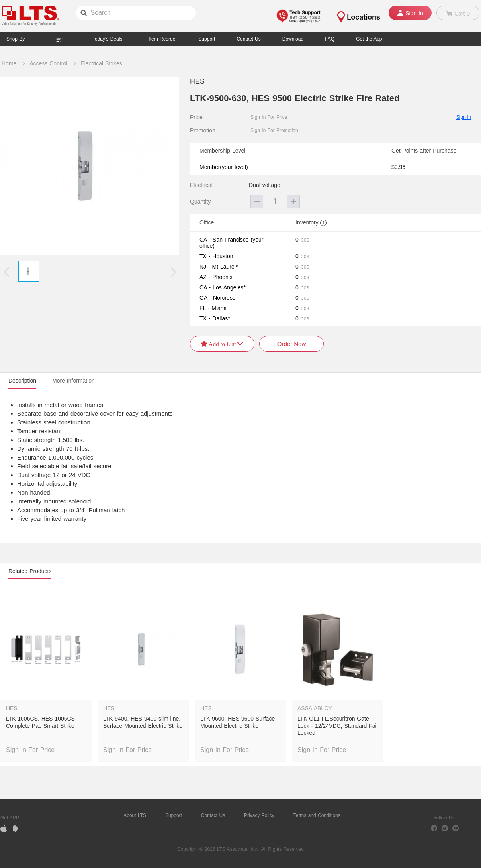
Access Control (48, 63)
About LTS (135, 815)
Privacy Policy (259, 815)
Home (9, 63)
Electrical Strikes (101, 63)
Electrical (201, 185)
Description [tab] (22, 381)
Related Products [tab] (30, 571)
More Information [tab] (73, 381)
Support (207, 39)
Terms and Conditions (317, 815)
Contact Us (213, 815)
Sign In (464, 117)
